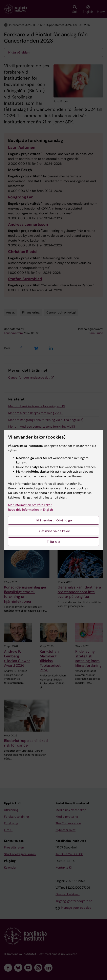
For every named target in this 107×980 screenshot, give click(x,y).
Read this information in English (30, 510)
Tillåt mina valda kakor (54, 531)
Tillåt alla (53, 542)
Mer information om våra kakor (30, 505)
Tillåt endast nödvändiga (54, 520)
